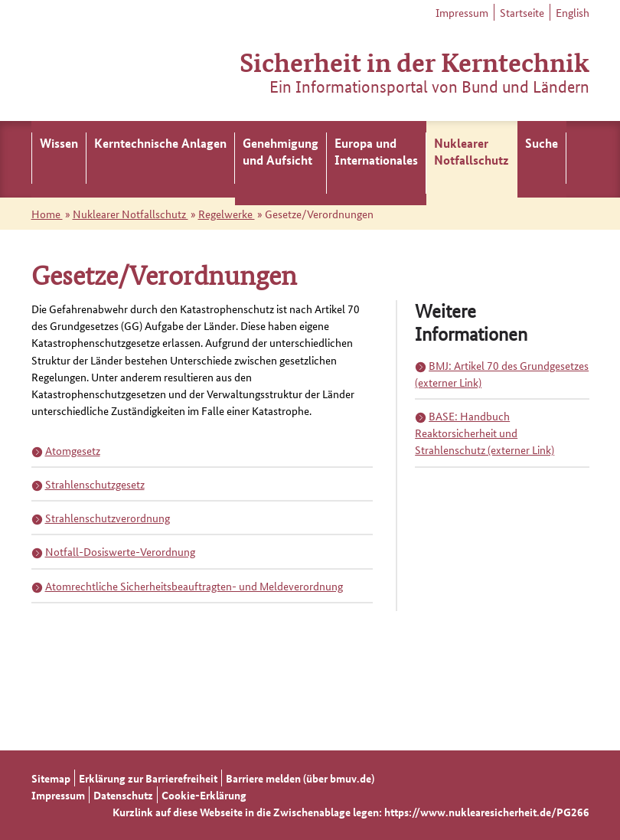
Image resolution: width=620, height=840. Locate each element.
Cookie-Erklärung (204, 795)
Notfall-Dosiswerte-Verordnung (120, 551)
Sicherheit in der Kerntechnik (414, 61)
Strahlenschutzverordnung (108, 518)
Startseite (522, 12)
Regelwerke (227, 214)
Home (47, 214)
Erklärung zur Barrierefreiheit (148, 778)
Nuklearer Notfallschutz (131, 214)
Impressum (462, 12)
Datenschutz (123, 795)
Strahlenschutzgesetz (95, 484)
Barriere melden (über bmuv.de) (300, 778)
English (573, 12)
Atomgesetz (73, 450)
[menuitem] (59, 159)
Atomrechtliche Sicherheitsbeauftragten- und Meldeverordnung (194, 586)
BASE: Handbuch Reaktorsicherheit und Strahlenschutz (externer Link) (485, 433)
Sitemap (51, 778)
